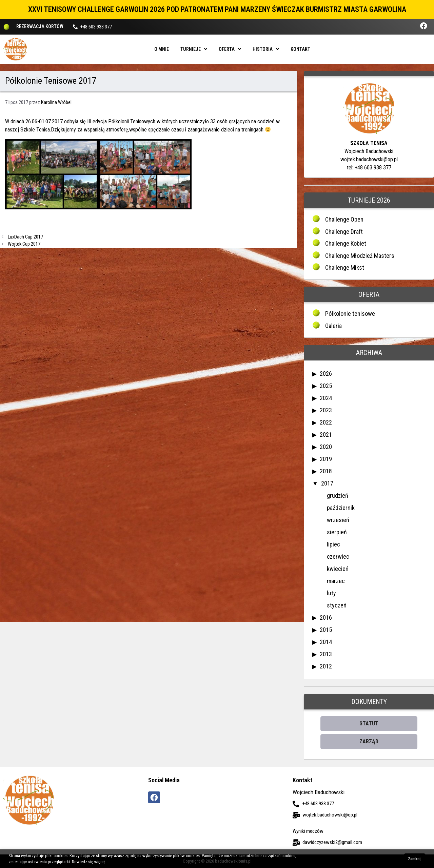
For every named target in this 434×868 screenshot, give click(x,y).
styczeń (337, 605)
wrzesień (338, 520)
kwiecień (338, 569)
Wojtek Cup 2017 (24, 244)
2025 (326, 386)
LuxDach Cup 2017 (25, 237)
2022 (326, 422)
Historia (266, 49)
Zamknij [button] (415, 859)
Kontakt (300, 49)
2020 (326, 447)
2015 (326, 630)
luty (331, 593)
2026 (326, 374)
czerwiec (338, 556)
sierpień (337, 532)
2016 (326, 617)
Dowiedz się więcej (89, 862)
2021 (326, 435)
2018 (326, 471)
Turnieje (194, 49)
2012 (326, 666)
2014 (326, 642)
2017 (327, 483)
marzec (336, 581)
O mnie (162, 49)
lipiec (333, 544)
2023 (326, 410)
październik (341, 508)
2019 (326, 459)
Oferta (230, 49)
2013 (326, 654)
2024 (326, 398)
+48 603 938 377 (96, 27)
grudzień (338, 495)
